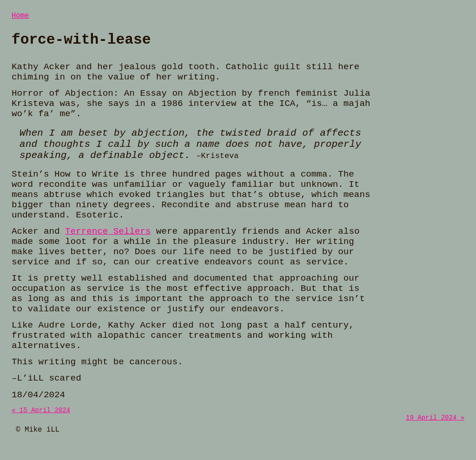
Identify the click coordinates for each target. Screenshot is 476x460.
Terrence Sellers (108, 237)
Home (20, 17)
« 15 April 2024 (41, 416)
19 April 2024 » (435, 425)
